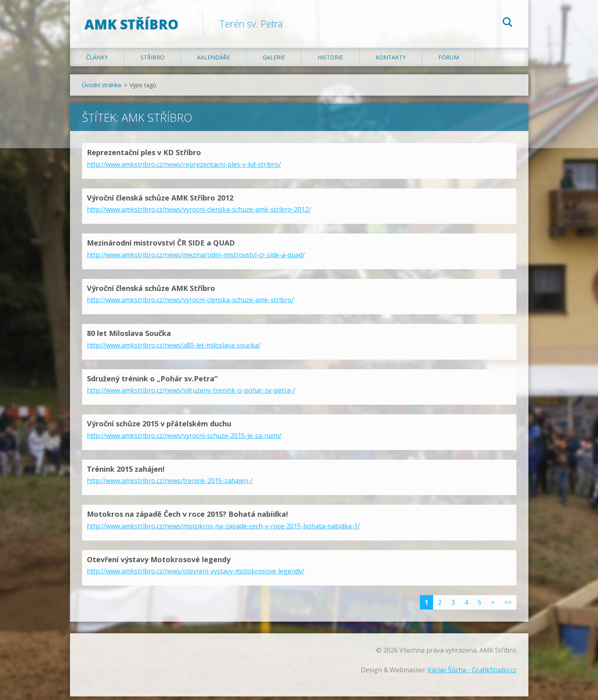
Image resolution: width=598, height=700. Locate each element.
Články (97, 61)
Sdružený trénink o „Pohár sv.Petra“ (152, 382)
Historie (330, 61)
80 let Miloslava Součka (129, 337)
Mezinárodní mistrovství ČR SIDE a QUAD (161, 246)
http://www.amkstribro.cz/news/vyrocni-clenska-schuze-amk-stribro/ (190, 303)
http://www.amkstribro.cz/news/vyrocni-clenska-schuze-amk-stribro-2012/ (199, 213)
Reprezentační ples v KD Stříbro (144, 156)
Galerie (274, 61)
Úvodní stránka (102, 89)
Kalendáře (214, 61)
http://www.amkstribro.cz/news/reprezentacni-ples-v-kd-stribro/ (184, 168)
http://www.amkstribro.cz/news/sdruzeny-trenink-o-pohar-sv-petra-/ (191, 394)
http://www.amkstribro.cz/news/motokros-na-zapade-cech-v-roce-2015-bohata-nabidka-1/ (223, 529)
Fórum (449, 61)
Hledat (508, 23)
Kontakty (391, 61)
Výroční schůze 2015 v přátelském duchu (159, 427)
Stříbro (152, 61)
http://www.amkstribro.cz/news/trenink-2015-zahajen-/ (170, 484)
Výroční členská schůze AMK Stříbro (151, 291)
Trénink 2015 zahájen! (126, 472)
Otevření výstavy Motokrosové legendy (159, 563)
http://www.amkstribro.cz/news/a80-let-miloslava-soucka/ (174, 348)
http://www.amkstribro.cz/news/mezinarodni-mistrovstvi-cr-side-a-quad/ (196, 258)
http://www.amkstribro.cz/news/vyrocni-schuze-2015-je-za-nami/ (184, 439)
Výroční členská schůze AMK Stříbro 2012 (160, 201)
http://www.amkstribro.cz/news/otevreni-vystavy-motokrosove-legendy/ (196, 575)
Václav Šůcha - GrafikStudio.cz (472, 673)
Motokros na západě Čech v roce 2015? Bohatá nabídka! (187, 518)
